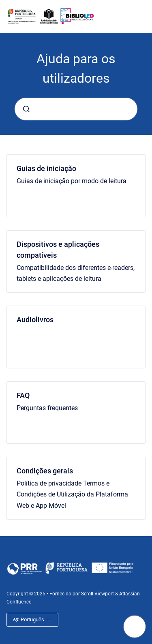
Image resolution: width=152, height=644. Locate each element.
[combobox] (76, 109)
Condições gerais (45, 471)
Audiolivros (35, 320)
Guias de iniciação (46, 168)
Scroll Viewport (98, 594)
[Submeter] (26, 109)
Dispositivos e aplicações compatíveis (58, 250)
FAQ (23, 395)
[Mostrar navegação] (135, 627)
